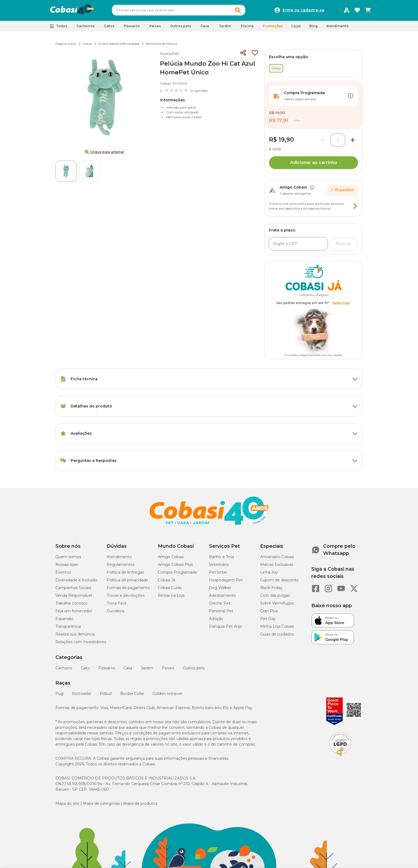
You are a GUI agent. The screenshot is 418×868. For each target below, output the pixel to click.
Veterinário (219, 565)
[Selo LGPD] (340, 757)
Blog (313, 26)
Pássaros (107, 668)
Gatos (87, 44)
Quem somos (68, 557)
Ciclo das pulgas (275, 595)
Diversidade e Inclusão (76, 580)
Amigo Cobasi (171, 557)
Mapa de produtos (140, 803)
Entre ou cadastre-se (303, 10)
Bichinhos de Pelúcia (162, 44)
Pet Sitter (218, 572)
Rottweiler (82, 694)
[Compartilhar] (243, 53)
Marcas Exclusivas (277, 565)
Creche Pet (220, 603)
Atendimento (337, 26)
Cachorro (64, 668)
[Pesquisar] (166, 10)
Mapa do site (67, 803)
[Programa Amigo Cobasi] (347, 10)
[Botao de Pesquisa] (238, 10)
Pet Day (268, 619)
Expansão (64, 619)
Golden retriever (168, 694)
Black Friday (271, 588)
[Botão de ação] (351, 96)
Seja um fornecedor (74, 611)
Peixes (168, 668)
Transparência (68, 626)
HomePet (169, 54)
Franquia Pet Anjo (226, 626)
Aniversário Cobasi (277, 557)
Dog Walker (220, 588)
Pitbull (106, 694)
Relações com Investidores (81, 642)
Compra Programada (177, 572)
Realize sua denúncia (75, 634)
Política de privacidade (127, 580)
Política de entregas (125, 572)
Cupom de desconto (279, 580)
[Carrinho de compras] (368, 10)
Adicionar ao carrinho (314, 163)
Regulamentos (121, 565)
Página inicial (66, 44)
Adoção (216, 619)
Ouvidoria (115, 611)
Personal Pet (221, 611)
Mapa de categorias (101, 803)
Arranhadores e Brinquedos (119, 44)
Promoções (273, 26)
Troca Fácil (116, 603)
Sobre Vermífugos (277, 603)
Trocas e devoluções (126, 595)
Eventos (63, 572)
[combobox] (179, 10)
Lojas (296, 26)
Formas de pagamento (128, 588)
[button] (59, 26)
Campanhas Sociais (73, 588)
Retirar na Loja (171, 595)
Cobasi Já (166, 580)
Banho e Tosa (222, 557)
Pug (59, 694)
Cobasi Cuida (170, 588)
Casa (128, 668)
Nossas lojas (67, 565)
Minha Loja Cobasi (277, 626)
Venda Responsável (74, 595)
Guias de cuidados (277, 634)
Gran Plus (269, 611)
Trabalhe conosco (72, 603)
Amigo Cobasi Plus (175, 565)
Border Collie (132, 694)
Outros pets (194, 668)
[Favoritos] (357, 10)
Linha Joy (269, 572)
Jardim (147, 668)
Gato (85, 668)
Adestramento (222, 595)
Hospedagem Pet (226, 580)
